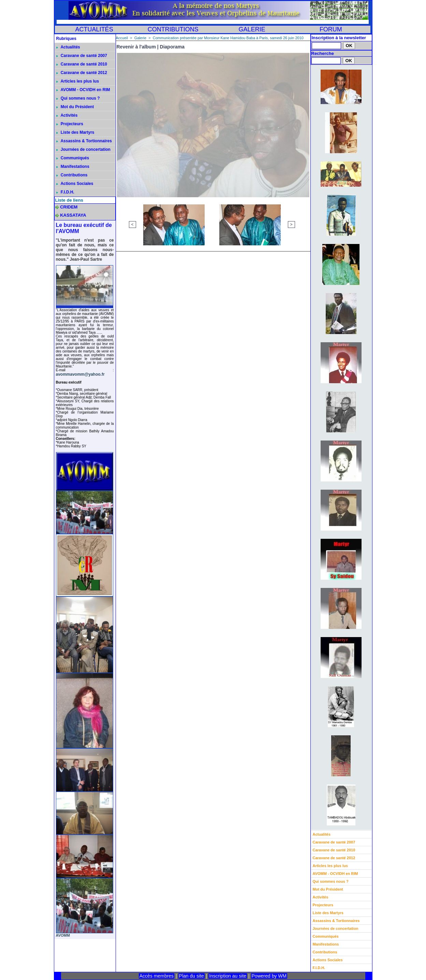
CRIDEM (69, 207)
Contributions (72, 175)
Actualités (68, 47)
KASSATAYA (73, 215)
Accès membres (157, 976)
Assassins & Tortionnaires (84, 141)
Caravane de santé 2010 (82, 64)
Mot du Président (75, 107)
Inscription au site (228, 976)
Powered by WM (269, 976)
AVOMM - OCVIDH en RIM (83, 90)
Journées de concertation (83, 149)
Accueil (122, 38)
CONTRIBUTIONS (173, 29)
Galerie (140, 38)
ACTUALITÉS (94, 29)
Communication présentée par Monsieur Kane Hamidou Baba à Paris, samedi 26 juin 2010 (228, 38)
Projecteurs (70, 124)
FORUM (331, 29)
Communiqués (73, 158)
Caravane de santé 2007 (82, 56)
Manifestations (73, 167)
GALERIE (252, 29)
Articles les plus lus (78, 81)
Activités (67, 115)
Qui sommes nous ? (78, 98)
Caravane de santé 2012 (82, 73)
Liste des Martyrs (75, 132)
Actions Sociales (75, 184)
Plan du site (192, 976)
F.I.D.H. (65, 192)
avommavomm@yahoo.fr (80, 374)
